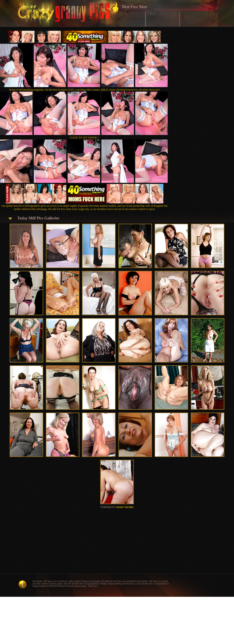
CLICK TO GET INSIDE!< (84, 138)
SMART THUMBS (125, 507)
